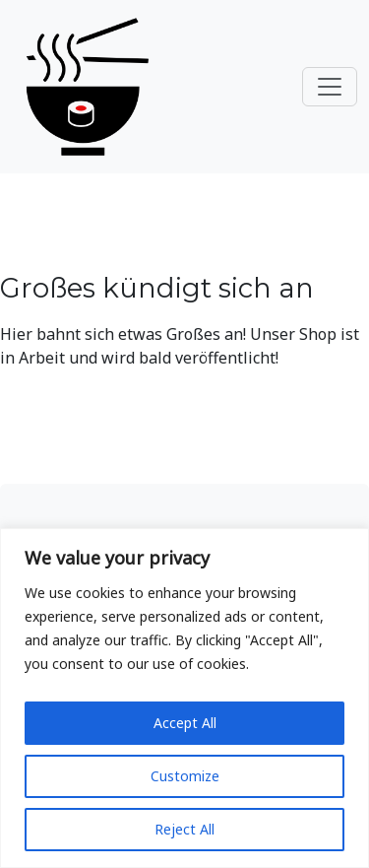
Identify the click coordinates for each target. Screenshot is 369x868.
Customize (185, 776)
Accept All (185, 723)
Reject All (184, 829)
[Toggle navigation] (330, 87)
